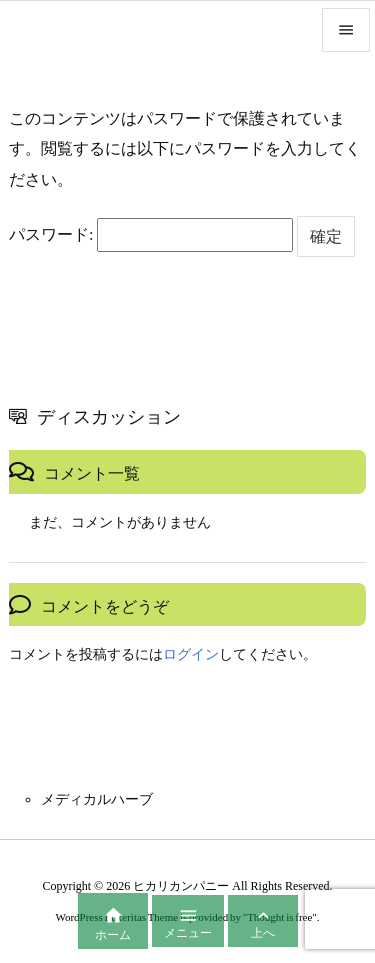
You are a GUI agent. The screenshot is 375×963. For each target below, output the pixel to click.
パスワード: (151, 235)
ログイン (191, 654)
